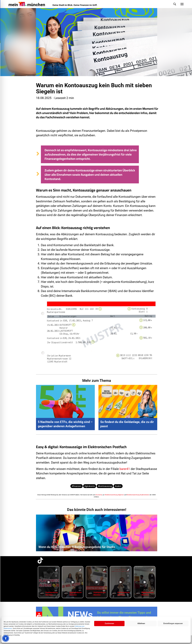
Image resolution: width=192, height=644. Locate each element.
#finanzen (77, 486)
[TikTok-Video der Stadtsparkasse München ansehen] (49, 582)
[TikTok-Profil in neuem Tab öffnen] (40, 560)
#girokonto (90, 486)
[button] (172, 4)
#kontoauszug (105, 486)
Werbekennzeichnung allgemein (114, 495)
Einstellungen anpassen (173, 623)
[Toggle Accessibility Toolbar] (6, 638)
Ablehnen (141, 623)
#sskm (118, 486)
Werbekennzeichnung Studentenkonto (138, 495)
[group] (49, 582)
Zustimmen (109, 623)
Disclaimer (99, 495)
